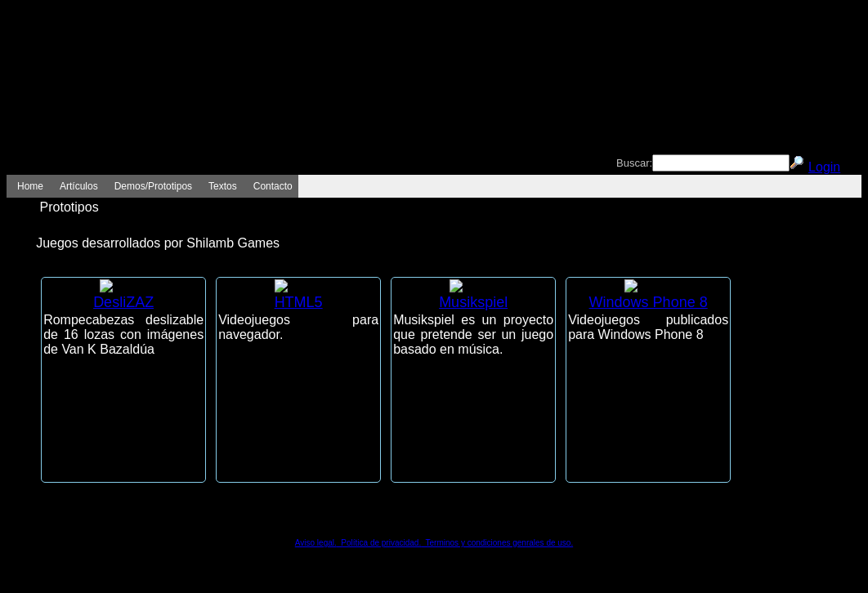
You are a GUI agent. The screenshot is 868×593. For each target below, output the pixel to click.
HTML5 (299, 302)
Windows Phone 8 (649, 302)
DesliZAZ (123, 302)
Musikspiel (473, 302)
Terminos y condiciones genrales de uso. (497, 543)
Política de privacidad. (379, 543)
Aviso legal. (316, 543)
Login (824, 167)
